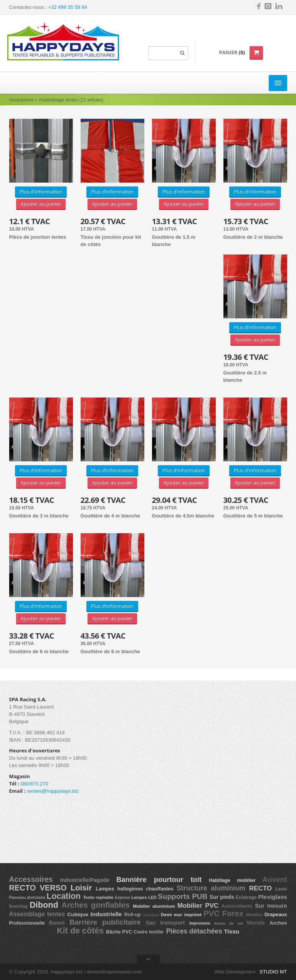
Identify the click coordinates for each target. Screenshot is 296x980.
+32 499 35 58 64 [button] (68, 7)
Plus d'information (41, 191)
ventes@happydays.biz (53, 791)
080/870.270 (34, 784)
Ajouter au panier (41, 204)
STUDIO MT (273, 972)
